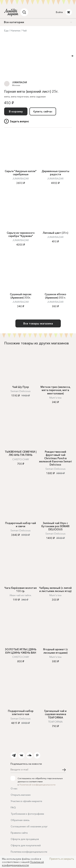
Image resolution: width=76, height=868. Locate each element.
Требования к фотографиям (27, 814)
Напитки (15, 31)
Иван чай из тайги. (21, 595)
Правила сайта (19, 833)
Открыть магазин (21, 795)
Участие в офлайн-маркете (26, 801)
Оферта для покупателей (26, 845)
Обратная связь (20, 820)
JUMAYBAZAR (20, 82)
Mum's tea (55, 398)
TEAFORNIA (55, 722)
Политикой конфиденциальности (37, 785)
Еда (6, 31)
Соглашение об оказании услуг (29, 826)
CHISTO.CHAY (21, 459)
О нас (14, 788)
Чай (24, 31)
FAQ (13, 807)
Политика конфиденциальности (29, 852)
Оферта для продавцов (25, 839)
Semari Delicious (21, 391)
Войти (59, 12)
